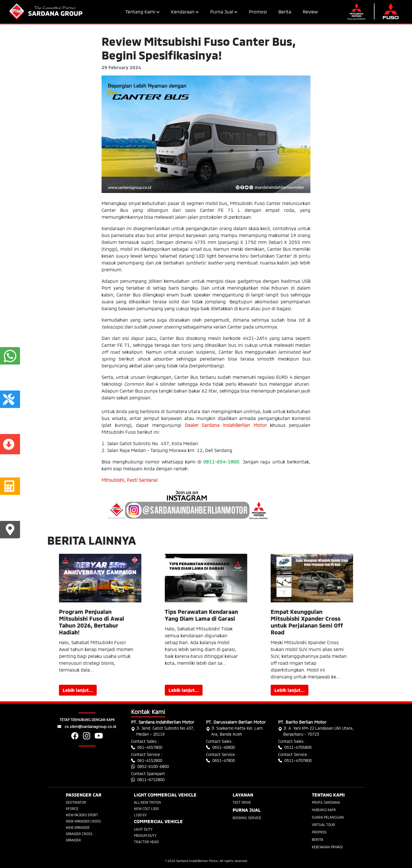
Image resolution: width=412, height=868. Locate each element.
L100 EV (140, 815)
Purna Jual (224, 12)
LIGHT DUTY (143, 829)
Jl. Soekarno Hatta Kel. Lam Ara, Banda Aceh (234, 731)
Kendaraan (185, 12)
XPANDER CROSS (79, 834)
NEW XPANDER (78, 827)
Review (310, 12)
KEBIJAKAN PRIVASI (327, 847)
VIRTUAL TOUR (323, 825)
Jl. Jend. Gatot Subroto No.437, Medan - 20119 (163, 731)
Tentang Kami (142, 12)
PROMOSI (319, 832)
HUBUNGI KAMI (324, 810)
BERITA (318, 839)
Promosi (258, 12)
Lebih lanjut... (78, 690)
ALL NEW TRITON (147, 802)
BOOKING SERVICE (247, 818)
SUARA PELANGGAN (328, 817)
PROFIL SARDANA (326, 802)
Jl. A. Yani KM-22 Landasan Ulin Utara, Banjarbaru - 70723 (316, 731)
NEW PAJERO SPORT (82, 815)
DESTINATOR (76, 802)
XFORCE (72, 809)
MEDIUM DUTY (145, 835)
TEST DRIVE (242, 802)
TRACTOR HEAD (146, 842)
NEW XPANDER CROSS (83, 821)
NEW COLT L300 (146, 809)
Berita (285, 12)
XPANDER (73, 840)
